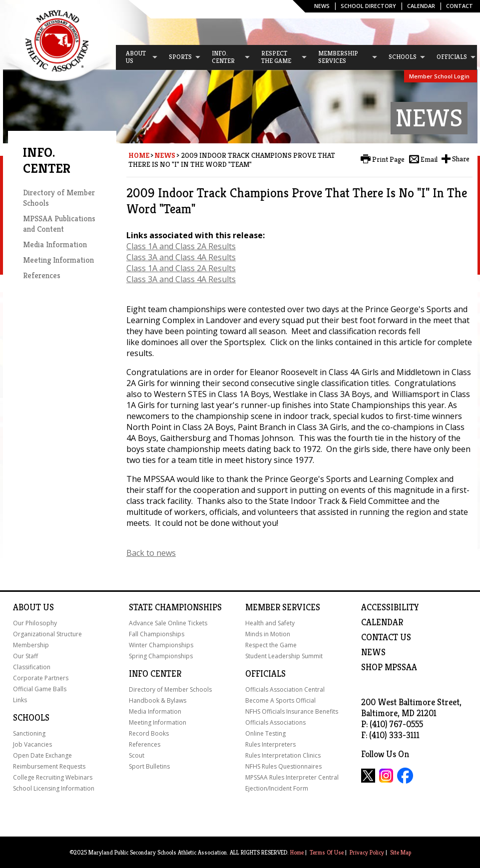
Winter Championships (161, 645)
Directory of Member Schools (170, 689)
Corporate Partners (41, 678)
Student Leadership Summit (284, 656)
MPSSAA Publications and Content (59, 224)
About (27, 607)
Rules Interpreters (270, 744)
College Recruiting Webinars (53, 777)
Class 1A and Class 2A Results (181, 246)
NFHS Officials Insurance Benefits (292, 711)
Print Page (388, 159)
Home (139, 155)
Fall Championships (157, 634)
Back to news (151, 553)
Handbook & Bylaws (158, 700)
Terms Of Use (327, 852)
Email (429, 159)
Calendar (421, 6)
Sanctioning (29, 733)
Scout (137, 755)
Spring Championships (161, 656)
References (42, 275)
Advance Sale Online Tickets (168, 623)
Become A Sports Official (280, 700)
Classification (32, 667)
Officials (265, 674)
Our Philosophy (35, 623)
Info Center (155, 674)
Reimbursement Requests (49, 766)
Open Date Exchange (42, 755)
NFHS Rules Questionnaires (283, 766)
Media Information (55, 244)
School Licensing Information (54, 788)
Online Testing (265, 733)
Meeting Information (58, 260)
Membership (31, 645)
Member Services (283, 607)
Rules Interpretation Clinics (283, 755)
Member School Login (439, 76)
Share (461, 159)
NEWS (373, 652)
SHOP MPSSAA (389, 667)
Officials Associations (275, 722)
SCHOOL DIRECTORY (368, 6)
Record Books (149, 733)
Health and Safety (270, 623)
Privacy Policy (367, 852)
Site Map (401, 852)
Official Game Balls (40, 689)
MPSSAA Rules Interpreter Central (292, 777)
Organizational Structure (47, 634)
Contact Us (386, 637)
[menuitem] (137, 57)
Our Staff (25, 656)
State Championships (175, 607)
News (322, 6)
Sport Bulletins (149, 766)
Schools (31, 718)
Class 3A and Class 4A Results (181, 257)
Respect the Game (271, 645)
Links (20, 700)
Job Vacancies (32, 744)
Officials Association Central (285, 689)
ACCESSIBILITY (390, 607)
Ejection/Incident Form (277, 788)
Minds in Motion (268, 634)
